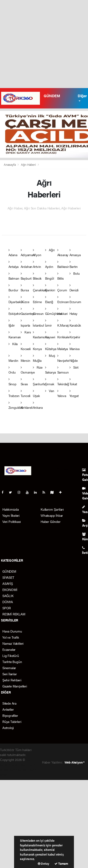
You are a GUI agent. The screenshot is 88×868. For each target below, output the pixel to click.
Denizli (74, 288)
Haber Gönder (51, 521)
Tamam (61, 863)
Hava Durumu (12, 631)
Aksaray (63, 253)
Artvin (37, 264)
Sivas (24, 382)
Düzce (25, 300)
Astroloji (8, 728)
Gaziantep (27, 311)
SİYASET (8, 577)
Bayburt (26, 276)
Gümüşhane (54, 311)
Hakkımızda (11, 509)
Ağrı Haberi (28, 164)
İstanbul (38, 323)
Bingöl (50, 276)
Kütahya (51, 347)
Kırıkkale (63, 335)
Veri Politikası (12, 521)
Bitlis (61, 276)
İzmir (48, 323)
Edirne (37, 300)
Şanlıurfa (39, 382)
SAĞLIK (8, 596)
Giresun (38, 311)
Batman (14, 276)
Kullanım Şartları (52, 509)
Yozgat (74, 394)
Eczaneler (9, 649)
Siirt (74, 367)
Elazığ (49, 300)
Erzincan (63, 300)
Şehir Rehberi (12, 680)
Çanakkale (40, 288)
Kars (26, 332)
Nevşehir (63, 358)
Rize (38, 367)
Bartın (74, 264)
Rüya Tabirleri (12, 721)
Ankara (38, 405)
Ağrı (50, 250)
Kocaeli (26, 347)
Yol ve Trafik (11, 637)
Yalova (62, 394)
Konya (37, 347)
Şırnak (50, 382)
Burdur (13, 288)
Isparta (25, 323)
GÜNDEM (52, 96)
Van (50, 391)
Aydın (49, 264)
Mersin (25, 358)
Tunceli (26, 394)
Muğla (37, 358)
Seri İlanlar (10, 674)
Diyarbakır (16, 300)
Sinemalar (9, 668)
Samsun (63, 370)
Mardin (13, 358)
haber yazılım (18, 769)
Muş (50, 355)
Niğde (74, 358)
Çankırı (50, 288)
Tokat (73, 382)
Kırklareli (27, 405)
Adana (13, 253)
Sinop (12, 382)
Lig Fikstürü (11, 656)
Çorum (62, 288)
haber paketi (20, 764)
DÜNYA (8, 602)
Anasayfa (10, 164)
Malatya (63, 347)
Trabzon (14, 394)
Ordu (12, 370)
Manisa (75, 347)
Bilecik (37, 276)
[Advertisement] (44, 44)
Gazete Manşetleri (15, 686)
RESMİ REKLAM (14, 614)
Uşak (36, 394)
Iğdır (12, 323)
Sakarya (51, 370)
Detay (44, 863)
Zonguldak (16, 405)
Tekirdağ (63, 382)
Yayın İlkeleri (11, 515)
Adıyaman (28, 253)
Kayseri (50, 335)
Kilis (13, 344)
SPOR (7, 608)
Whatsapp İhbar (52, 515)
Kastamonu (41, 335)
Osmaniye (28, 370)
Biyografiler (10, 715)
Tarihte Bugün (12, 662)
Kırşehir (75, 335)
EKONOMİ (10, 590)
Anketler (8, 709)
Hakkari (63, 311)
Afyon (37, 253)
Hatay (73, 311)
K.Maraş (63, 323)
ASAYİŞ (8, 583)
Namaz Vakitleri (13, 643)
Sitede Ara (9, 703)
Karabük (75, 323)
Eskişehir (15, 311)
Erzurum (75, 300)
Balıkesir (63, 264)
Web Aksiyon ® (75, 762)
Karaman (15, 335)
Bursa (25, 288)
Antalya (14, 264)
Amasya (75, 253)
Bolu (75, 273)
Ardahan (27, 264)
